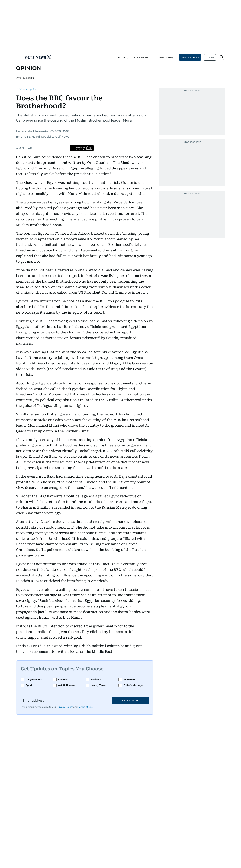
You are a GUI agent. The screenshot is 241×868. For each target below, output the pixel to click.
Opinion (21, 89)
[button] (19, 57)
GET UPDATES (130, 701)
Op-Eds (32, 89)
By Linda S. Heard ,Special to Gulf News (43, 137)
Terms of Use (85, 707)
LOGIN (210, 57)
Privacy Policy (65, 707)
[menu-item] (25, 79)
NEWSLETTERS (190, 57)
